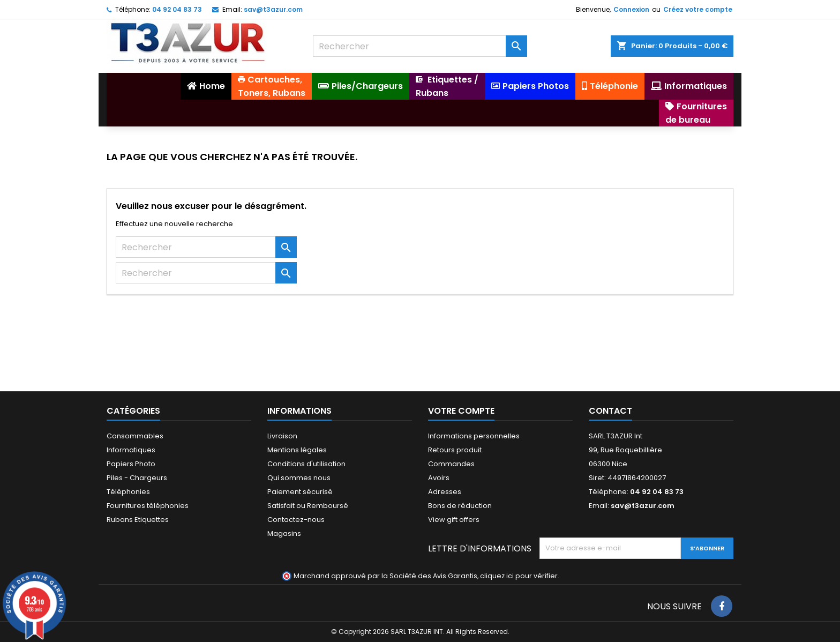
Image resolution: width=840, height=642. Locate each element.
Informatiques (131, 450)
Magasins (284, 533)
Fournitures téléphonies (148, 506)
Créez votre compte (698, 9)
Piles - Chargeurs (137, 478)
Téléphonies (128, 492)
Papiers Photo (131, 464)
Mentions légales (297, 450)
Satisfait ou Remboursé (308, 506)
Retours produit (455, 450)
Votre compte (461, 411)
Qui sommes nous (299, 478)
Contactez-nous (296, 520)
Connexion (631, 9)
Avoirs (439, 478)
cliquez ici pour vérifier (519, 576)
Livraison (282, 436)
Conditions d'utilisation (306, 464)
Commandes (451, 464)
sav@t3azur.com (273, 9)
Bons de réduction (460, 506)
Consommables (135, 436)
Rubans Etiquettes (138, 520)
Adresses (445, 492)
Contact (610, 411)
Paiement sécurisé (300, 492)
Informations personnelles (474, 436)
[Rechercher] (420, 46)
